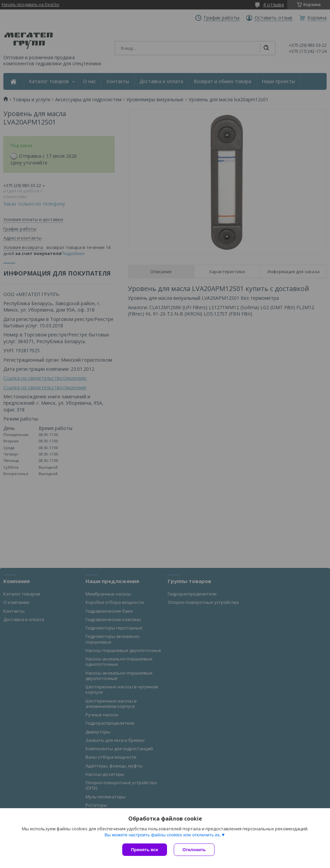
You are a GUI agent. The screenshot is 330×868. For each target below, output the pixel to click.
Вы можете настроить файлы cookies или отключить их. (163, 835)
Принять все (145, 850)
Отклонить (194, 850)
